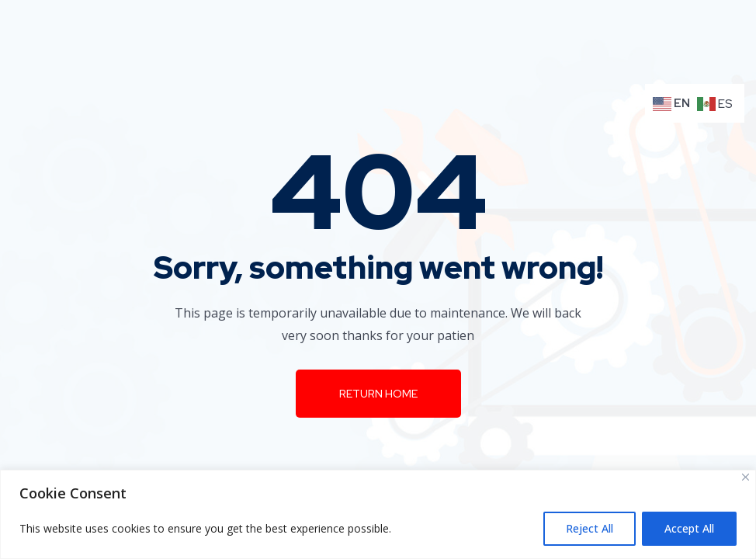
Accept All (689, 528)
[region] (378, 514)
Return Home (378, 394)
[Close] (746, 477)
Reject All (590, 528)
